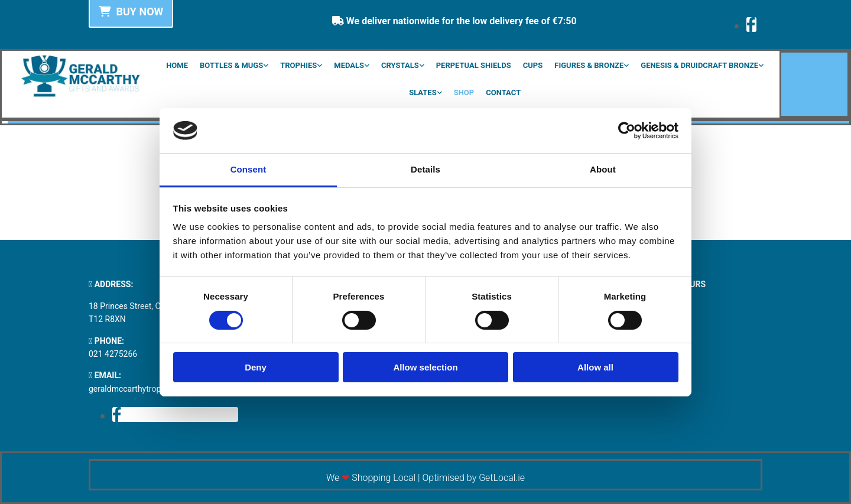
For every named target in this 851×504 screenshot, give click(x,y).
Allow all (595, 367)
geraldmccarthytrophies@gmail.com (155, 389)
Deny (256, 367)
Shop (464, 92)
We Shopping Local (371, 478)
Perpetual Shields (474, 65)
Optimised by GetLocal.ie (473, 478)
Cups (533, 65)
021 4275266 (113, 354)
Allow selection (425, 367)
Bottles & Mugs (231, 65)
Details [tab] (425, 169)
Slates (423, 92)
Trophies (298, 65)
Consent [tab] (249, 169)
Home (177, 65)
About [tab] (603, 169)
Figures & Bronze (589, 65)
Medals (349, 65)
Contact (503, 92)
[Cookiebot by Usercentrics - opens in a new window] (627, 131)
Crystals (400, 65)
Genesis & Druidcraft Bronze (699, 65)
